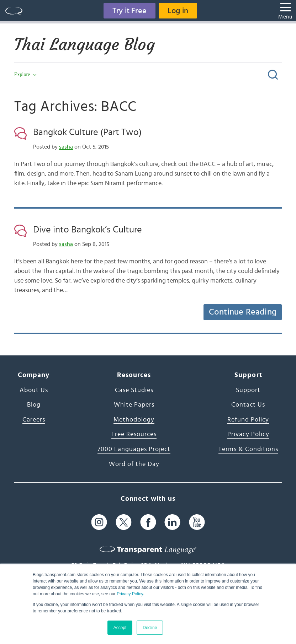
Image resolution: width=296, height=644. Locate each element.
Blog (34, 405)
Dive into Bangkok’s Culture (88, 230)
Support (248, 390)
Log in (178, 11)
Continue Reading (243, 312)
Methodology (134, 420)
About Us (34, 390)
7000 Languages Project (134, 449)
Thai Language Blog (84, 44)
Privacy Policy (130, 594)
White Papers (134, 405)
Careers (34, 420)
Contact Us (248, 405)
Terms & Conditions (248, 449)
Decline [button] (150, 628)
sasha (66, 147)
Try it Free (129, 11)
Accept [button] (120, 628)
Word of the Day (134, 464)
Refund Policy (248, 420)
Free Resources (134, 434)
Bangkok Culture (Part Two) (87, 132)
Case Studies (134, 390)
